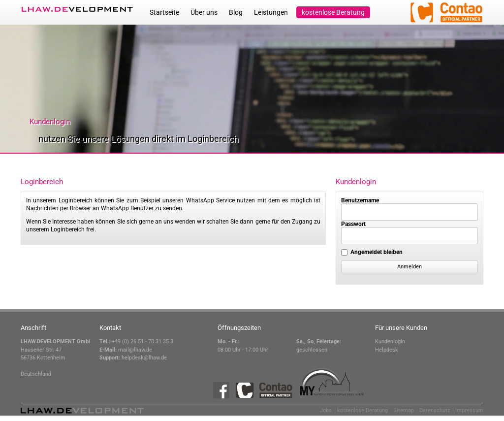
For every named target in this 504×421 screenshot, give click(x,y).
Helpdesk (387, 350)
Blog (236, 12)
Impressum (469, 410)
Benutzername (360, 200)
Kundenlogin (390, 341)
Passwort (353, 224)
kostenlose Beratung (333, 12)
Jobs (326, 410)
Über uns (204, 12)
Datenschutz (435, 410)
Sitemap (404, 410)
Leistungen (271, 12)
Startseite (164, 12)
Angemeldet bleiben (377, 252)
